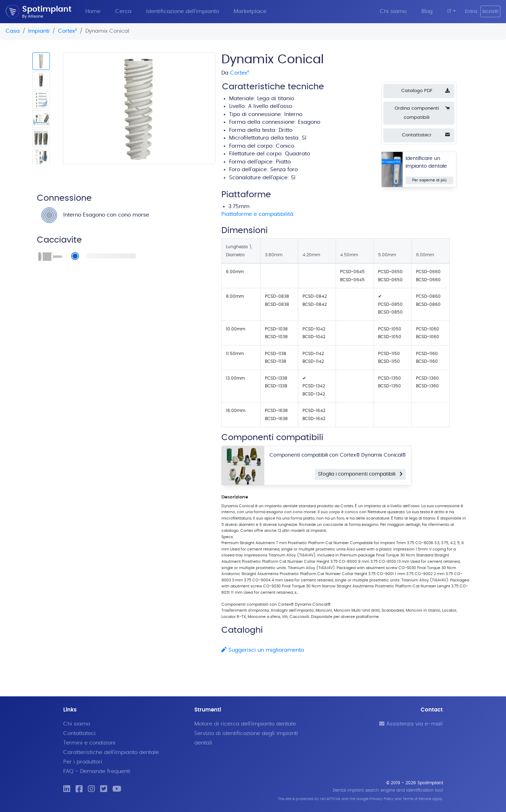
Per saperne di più (429, 180)
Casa (13, 31)
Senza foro (284, 170)
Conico (285, 146)
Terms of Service (417, 799)
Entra (471, 11)
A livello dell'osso (270, 106)
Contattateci (79, 733)
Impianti (39, 31)
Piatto (283, 162)
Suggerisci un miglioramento (263, 650)
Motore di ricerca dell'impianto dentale (245, 724)
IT (449, 11)
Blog (427, 11)
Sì (293, 178)
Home (93, 11)
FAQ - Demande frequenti (97, 771)
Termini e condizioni (89, 743)
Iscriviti (490, 11)
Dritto (286, 130)
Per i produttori (83, 762)
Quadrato (297, 154)
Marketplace (250, 11)
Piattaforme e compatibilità (257, 214)
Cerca (123, 11)
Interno (293, 114)
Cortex (67, 31)
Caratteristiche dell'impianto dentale (111, 752)
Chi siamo (393, 11)
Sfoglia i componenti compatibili (360, 474)
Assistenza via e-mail (411, 724)
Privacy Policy (382, 799)
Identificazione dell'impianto (183, 11)
